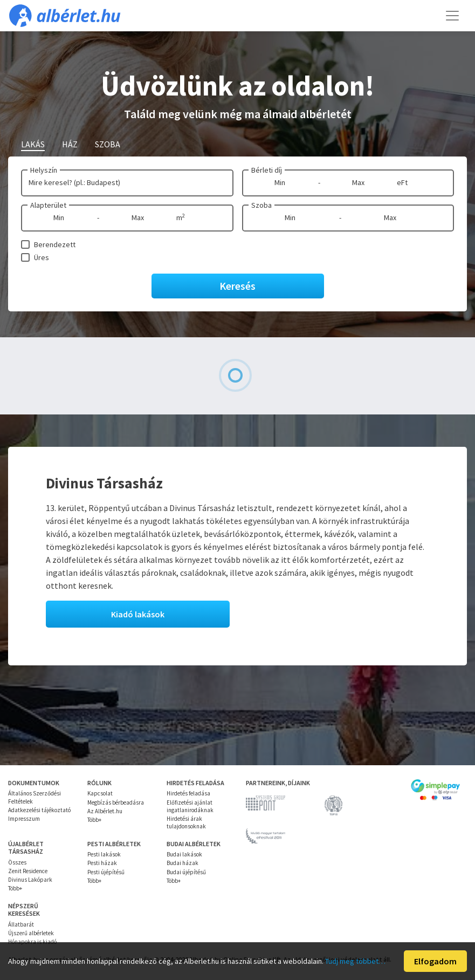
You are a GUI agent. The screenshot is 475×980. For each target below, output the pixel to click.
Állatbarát (21, 924)
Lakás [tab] (33, 144)
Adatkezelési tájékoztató (39, 810)
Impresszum (24, 819)
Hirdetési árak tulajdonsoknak (186, 822)
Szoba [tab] (108, 144)
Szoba (261, 205)
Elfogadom (435, 961)
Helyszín (44, 170)
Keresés (237, 286)
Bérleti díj (267, 170)
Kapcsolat (100, 793)
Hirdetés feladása (188, 793)
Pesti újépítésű (106, 872)
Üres (42, 257)
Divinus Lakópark (30, 880)
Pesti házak (102, 863)
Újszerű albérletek (31, 933)
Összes (17, 862)
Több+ (94, 820)
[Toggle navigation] (452, 16)
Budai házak (183, 863)
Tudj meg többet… (355, 961)
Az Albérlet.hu (105, 811)
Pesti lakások (104, 854)
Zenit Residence (28, 871)
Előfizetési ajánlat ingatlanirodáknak (190, 806)
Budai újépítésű (186, 872)
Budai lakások (184, 854)
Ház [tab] (70, 144)
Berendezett (55, 244)
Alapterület (48, 205)
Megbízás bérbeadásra (116, 802)
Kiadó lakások (138, 614)
